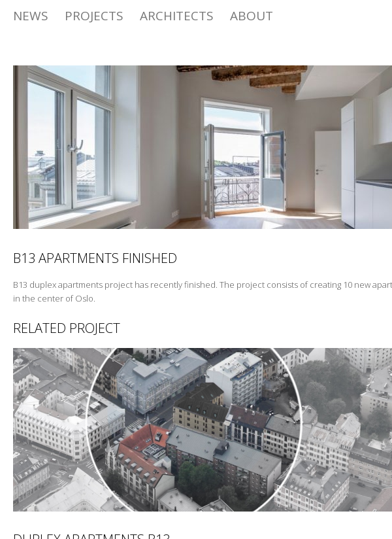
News (31, 16)
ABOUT (252, 16)
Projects (94, 16)
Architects (177, 16)
